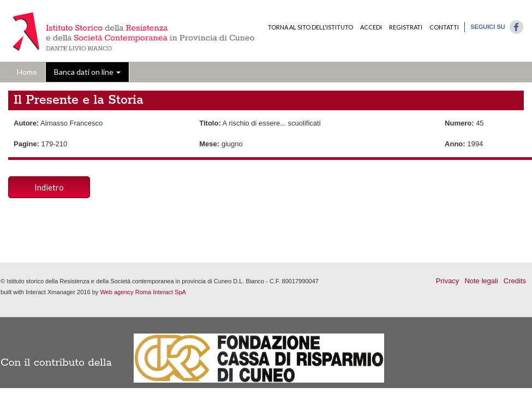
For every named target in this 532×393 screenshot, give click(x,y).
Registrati (406, 27)
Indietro (49, 187)
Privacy (448, 281)
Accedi (371, 27)
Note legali (481, 281)
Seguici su (488, 27)
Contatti (444, 27)
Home (27, 72)
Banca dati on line (87, 72)
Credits (515, 281)
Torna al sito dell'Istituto (310, 27)
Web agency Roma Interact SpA (143, 292)
